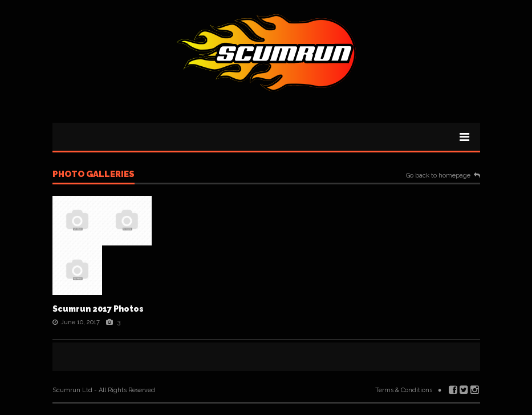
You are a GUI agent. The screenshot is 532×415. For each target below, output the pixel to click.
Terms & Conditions (404, 390)
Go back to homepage (438, 176)
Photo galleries (94, 175)
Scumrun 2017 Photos (98, 309)
